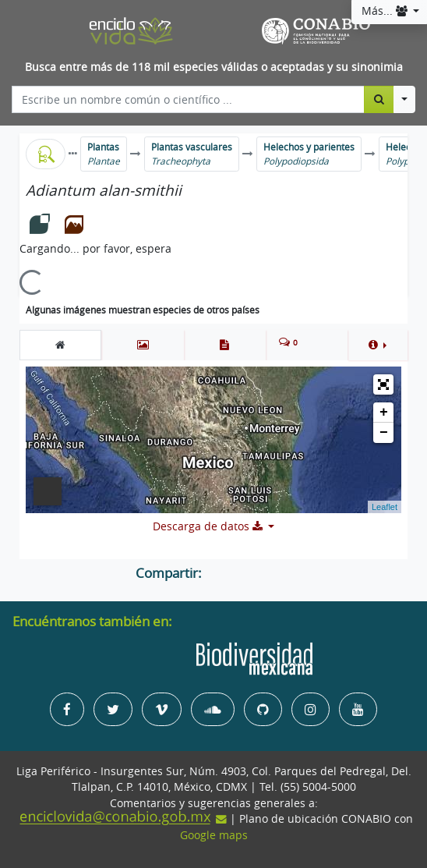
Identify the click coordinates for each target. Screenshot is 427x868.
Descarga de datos (209, 526)
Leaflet (385, 507)
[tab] (60, 345)
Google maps (214, 835)
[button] (378, 345)
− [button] (384, 433)
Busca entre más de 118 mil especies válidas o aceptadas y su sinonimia (214, 67)
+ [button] (384, 413)
